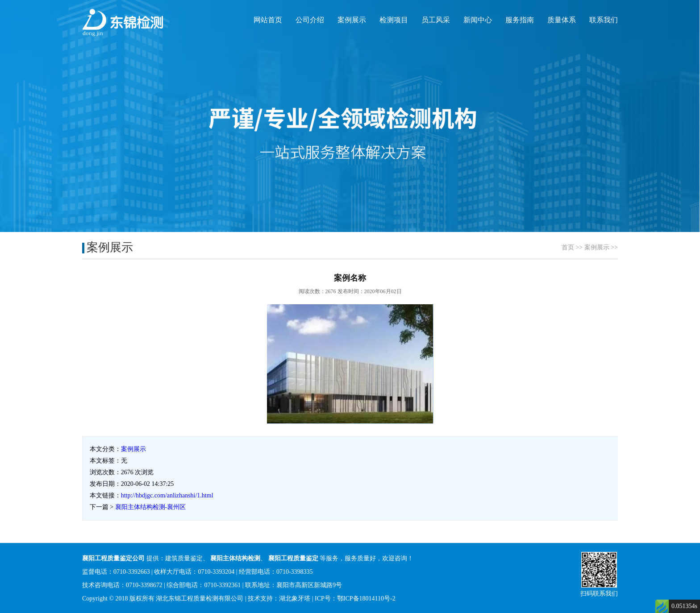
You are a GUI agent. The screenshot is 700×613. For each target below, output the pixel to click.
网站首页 (268, 20)
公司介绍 (310, 20)
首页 (568, 247)
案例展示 (352, 20)
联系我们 (604, 20)
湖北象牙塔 (295, 599)
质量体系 (562, 20)
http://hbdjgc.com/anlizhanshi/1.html (167, 495)
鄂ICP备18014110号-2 (366, 599)
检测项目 (394, 20)
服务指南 (520, 20)
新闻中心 (478, 20)
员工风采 (436, 20)
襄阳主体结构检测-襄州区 (151, 507)
